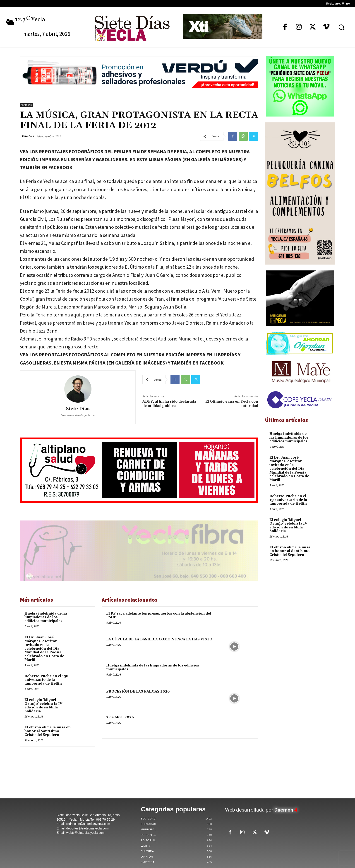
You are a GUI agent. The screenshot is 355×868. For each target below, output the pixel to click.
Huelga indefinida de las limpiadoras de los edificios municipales (46, 617)
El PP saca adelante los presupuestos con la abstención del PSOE (159, 615)
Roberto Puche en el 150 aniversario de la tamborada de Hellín (46, 680)
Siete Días (27, 136)
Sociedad (26, 105)
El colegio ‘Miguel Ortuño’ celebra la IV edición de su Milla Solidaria (43, 706)
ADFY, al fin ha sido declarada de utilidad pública (169, 404)
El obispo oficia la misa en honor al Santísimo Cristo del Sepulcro (48, 731)
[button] (341, 27)
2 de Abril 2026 (120, 717)
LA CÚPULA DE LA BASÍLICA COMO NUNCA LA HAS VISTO (159, 639)
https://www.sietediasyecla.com (78, 415)
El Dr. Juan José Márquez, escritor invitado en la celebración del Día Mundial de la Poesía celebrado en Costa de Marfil (44, 649)
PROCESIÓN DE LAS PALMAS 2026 (138, 692)
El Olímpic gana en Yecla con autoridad (232, 404)
